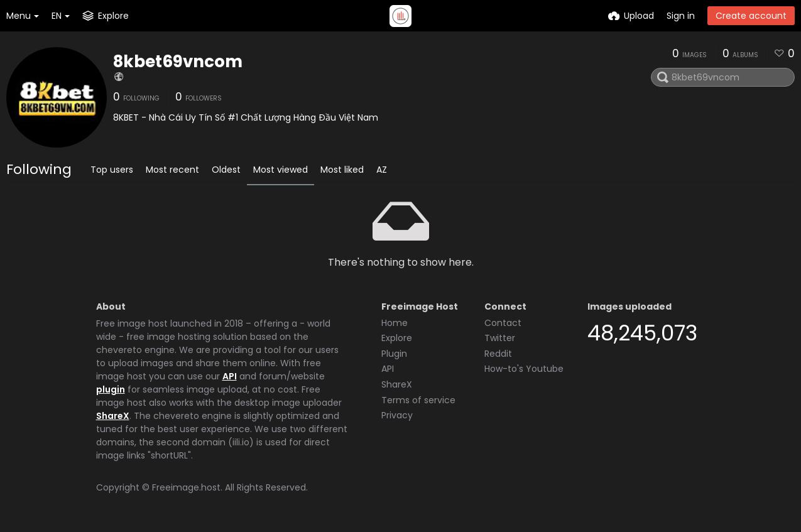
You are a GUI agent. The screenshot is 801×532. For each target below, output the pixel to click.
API (230, 376)
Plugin (394, 354)
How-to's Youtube (524, 369)
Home (395, 323)
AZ (382, 170)
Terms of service (418, 400)
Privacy (397, 415)
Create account (751, 16)
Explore (397, 338)
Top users (112, 170)
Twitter (500, 338)
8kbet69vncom (178, 62)
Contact (503, 323)
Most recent (172, 170)
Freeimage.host (186, 487)
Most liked (342, 170)
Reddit (498, 354)
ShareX (113, 416)
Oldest (226, 170)
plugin (111, 389)
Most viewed (281, 170)
